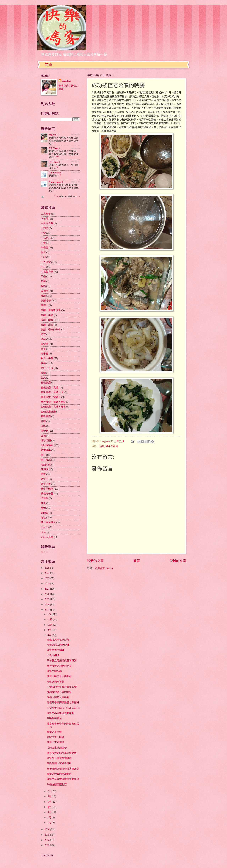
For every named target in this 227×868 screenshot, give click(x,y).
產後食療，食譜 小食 (52, 392)
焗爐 (43, 373)
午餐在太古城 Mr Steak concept (63, 708)
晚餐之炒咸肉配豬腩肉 (59, 774)
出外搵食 (46, 262)
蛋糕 (43, 421)
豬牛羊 (45, 479)
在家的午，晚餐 (56, 737)
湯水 (43, 426)
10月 (50, 625)
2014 (47, 840)
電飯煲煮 (46, 465)
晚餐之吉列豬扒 (56, 742)
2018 (47, 605)
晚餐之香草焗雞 (56, 650)
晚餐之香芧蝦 (54, 732)
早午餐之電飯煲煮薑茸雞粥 (62, 661)
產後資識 (46, 416)
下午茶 (45, 219)
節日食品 (46, 460)
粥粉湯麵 (46, 441)
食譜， (45, 305)
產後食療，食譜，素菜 (53, 402)
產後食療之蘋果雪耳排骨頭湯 (63, 769)
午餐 (43, 243)
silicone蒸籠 (47, 537)
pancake (45, 527)
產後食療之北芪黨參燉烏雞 (62, 753)
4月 (50, 807)
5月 (50, 802)
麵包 (43, 518)
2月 (50, 818)
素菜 (43, 349)
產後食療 (46, 383)
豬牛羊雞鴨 (112, 446)
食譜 (43, 296)
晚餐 (102, 446)
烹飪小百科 (47, 368)
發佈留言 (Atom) (104, 568)
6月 (50, 796)
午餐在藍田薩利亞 (57, 785)
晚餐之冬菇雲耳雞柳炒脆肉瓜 (63, 779)
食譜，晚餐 (47, 320)
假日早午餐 (47, 358)
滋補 (43, 436)
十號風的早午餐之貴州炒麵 (62, 687)
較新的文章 (95, 561)
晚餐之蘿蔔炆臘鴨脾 (58, 698)
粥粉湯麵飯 (47, 445)
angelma (67, 81)
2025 (47, 568)
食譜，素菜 (47, 315)
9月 (50, 630)
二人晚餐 (46, 214)
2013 (47, 845)
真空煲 (45, 344)
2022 (47, 583)
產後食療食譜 (48, 412)
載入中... (45, 552)
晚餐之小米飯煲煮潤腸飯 (60, 713)
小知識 (45, 228)
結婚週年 (46, 450)
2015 (47, 835)
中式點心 (46, 238)
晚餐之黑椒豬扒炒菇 (58, 640)
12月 (50, 614)
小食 (43, 233)
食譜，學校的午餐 (51, 330)
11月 (50, 619)
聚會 (43, 474)
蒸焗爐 (45, 469)
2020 (47, 594)
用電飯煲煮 (47, 272)
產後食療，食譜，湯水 (53, 407)
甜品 (43, 378)
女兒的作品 (47, 224)
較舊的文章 (178, 561)
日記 (43, 257)
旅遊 (43, 334)
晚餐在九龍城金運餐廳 (59, 758)
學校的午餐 (47, 494)
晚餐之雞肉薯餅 (56, 682)
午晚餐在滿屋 (54, 718)
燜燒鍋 (45, 498)
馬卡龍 (45, 354)
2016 (47, 829)
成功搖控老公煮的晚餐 (59, 692)
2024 (47, 573)
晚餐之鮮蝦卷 (54, 671)
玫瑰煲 (45, 291)
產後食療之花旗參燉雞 (59, 763)
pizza (43, 532)
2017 (47, 610)
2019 (47, 599)
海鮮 (43, 339)
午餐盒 (45, 248)
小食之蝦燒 (53, 655)
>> (79, 197)
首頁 (49, 65)
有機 (43, 281)
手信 (43, 252)
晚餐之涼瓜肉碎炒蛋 (58, 645)
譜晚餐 (45, 513)
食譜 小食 (46, 301)
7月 (50, 791)
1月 (50, 823)
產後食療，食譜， (51, 397)
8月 (50, 635)
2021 (47, 589)
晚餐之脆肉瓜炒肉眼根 (59, 676)
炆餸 (43, 286)
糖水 (43, 503)
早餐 (43, 277)
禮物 (43, 508)
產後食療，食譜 (49, 388)
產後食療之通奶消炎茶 (59, 666)
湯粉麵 (45, 431)
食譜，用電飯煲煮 (51, 310)
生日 (43, 267)
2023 (47, 578)
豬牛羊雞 (46, 484)
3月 (50, 812)
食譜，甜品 (47, 325)
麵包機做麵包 (48, 522)
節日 (43, 455)
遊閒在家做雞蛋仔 (57, 748)
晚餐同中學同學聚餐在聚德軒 (63, 703)
